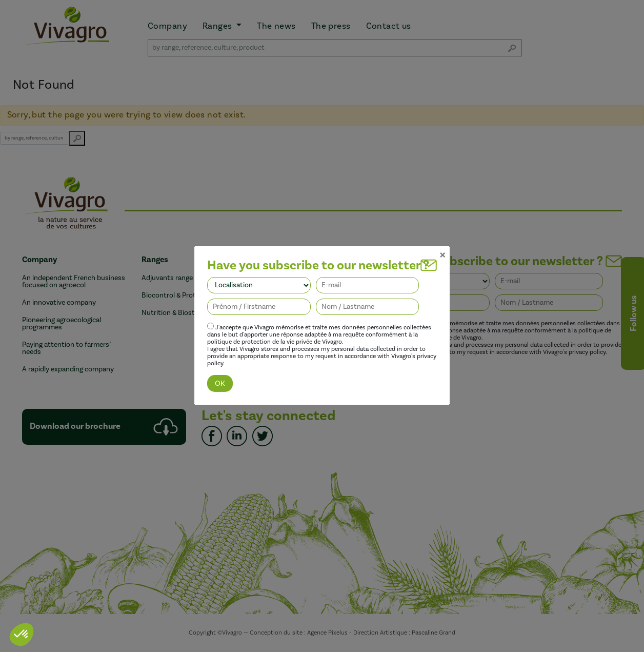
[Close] (442, 242)
